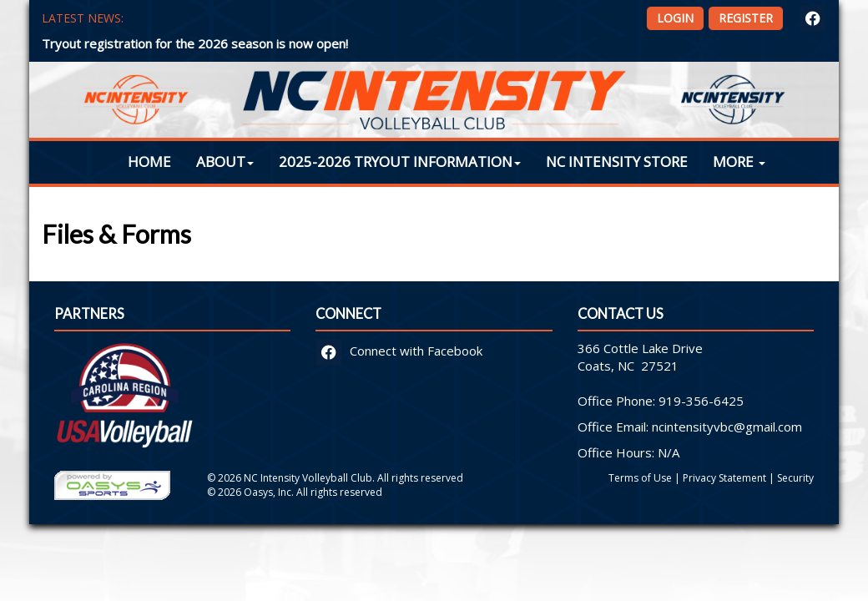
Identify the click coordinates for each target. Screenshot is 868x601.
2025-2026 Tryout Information (400, 162)
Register (746, 18)
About (225, 162)
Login (675, 18)
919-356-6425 (701, 401)
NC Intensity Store (617, 162)
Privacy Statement (724, 478)
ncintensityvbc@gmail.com (727, 427)
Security (795, 478)
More (739, 162)
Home (149, 162)
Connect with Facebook (399, 351)
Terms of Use (640, 478)
